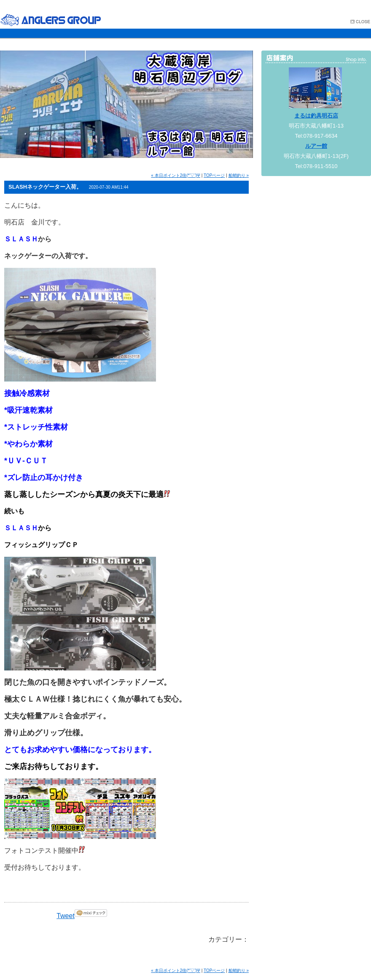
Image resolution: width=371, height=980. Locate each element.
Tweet (66, 916)
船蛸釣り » (239, 175)
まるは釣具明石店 (316, 116)
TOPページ (214, 175)
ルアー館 (316, 146)
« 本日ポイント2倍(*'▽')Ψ (176, 175)
